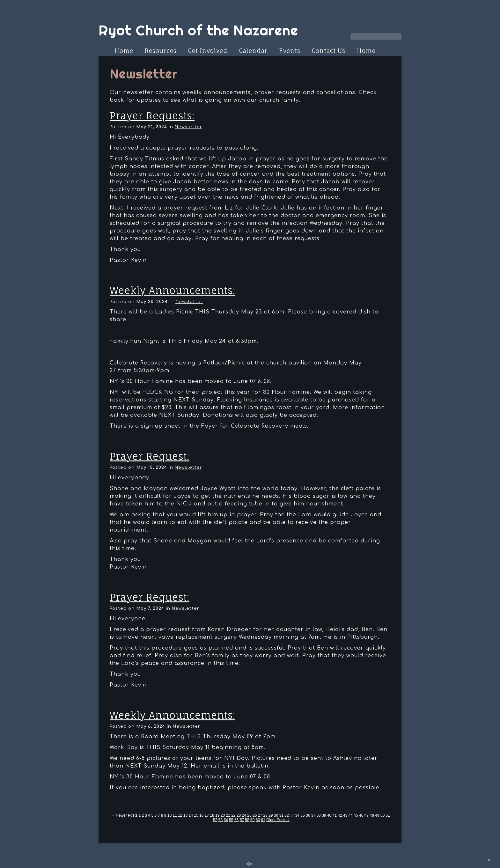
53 (221, 820)
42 (340, 815)
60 (258, 820)
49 (377, 815)
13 (185, 815)
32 (287, 815)
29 (271, 815)
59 (252, 820)
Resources (161, 51)
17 (207, 815)
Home (124, 51)
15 (196, 815)
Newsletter (188, 127)
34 (297, 815)
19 (217, 815)
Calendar (253, 51)
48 (372, 815)
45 (356, 815)
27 (260, 815)
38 (318, 815)
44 (351, 815)
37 (313, 815)
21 (228, 815)
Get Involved (208, 51)
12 (180, 815)
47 (367, 815)
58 (247, 820)
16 (201, 815)
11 (175, 815)
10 (169, 815)
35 (302, 815)
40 (329, 815)
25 (249, 815)
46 (361, 815)
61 (263, 820)
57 (242, 820)
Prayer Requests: (152, 116)
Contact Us (329, 51)
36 (308, 815)
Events (290, 51)
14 (191, 815)
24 (244, 815)
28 (265, 815)
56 (236, 820)
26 (255, 815)
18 (212, 815)
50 (382, 815)
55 (231, 820)
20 (223, 815)
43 (345, 815)
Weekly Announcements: (173, 290)
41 (335, 815)
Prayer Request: (150, 456)
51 (388, 815)
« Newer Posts (125, 815)
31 (281, 815)
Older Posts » (278, 820)
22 (233, 815)
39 (324, 815)
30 (276, 815)
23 (239, 815)
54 (226, 820)
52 (215, 820)
